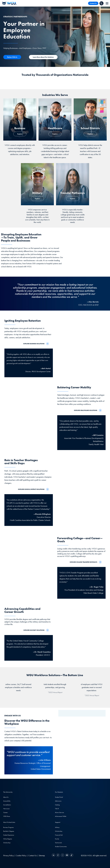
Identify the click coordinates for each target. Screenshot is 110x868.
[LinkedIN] (54, 855)
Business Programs (9, 827)
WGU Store (7, 816)
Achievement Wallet (61, 816)
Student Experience (9, 835)
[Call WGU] (101, 3)
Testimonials (58, 843)
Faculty (57, 839)
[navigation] (107, 3)
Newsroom (6, 809)
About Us (6, 797)
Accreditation (7, 805)
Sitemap (42, 855)
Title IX (57, 809)
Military (57, 827)
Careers (6, 812)
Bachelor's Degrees (9, 831)
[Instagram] (62, 855)
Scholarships (7, 843)
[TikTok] (71, 855)
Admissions (58, 801)
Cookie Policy (21, 855)
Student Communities (61, 846)
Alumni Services (60, 812)
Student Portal (59, 797)
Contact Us (93, 3)
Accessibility (7, 801)
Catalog (57, 805)
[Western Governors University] (9, 3)
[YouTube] (67, 855)
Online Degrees (8, 839)
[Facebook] (58, 855)
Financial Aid (59, 835)
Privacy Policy (9, 855)
